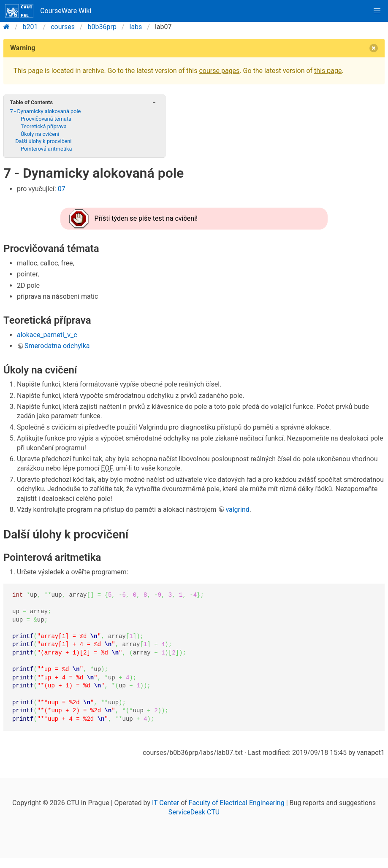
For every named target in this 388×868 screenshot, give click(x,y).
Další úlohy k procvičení (43, 141)
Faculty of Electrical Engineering (237, 803)
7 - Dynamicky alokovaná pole (45, 111)
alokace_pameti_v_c (47, 335)
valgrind (237, 510)
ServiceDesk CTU (194, 812)
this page (328, 71)
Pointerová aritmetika (46, 149)
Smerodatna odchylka (57, 346)
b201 (30, 27)
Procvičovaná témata (46, 119)
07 (62, 189)
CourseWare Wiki (48, 11)
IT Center (166, 803)
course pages (219, 71)
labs (136, 27)
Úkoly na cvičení (40, 134)
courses (63, 27)
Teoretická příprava (44, 126)
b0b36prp (102, 27)
